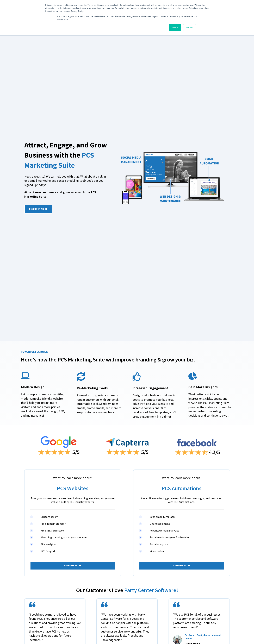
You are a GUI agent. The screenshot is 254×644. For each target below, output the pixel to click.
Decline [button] (189, 28)
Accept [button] (175, 28)
